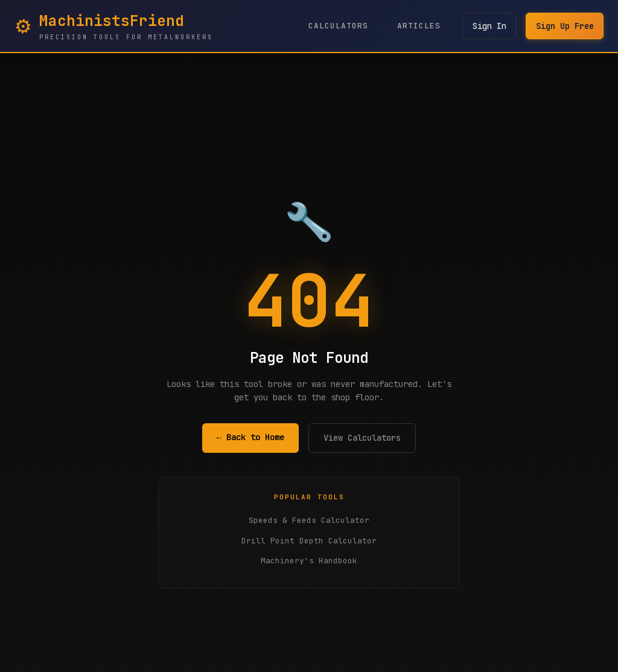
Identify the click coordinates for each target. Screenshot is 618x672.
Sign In (488, 26)
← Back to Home (250, 437)
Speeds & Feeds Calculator (309, 520)
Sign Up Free (564, 26)
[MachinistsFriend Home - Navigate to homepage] (114, 26)
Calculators (337, 26)
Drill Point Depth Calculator (309, 541)
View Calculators (362, 438)
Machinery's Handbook (309, 561)
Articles (418, 26)
